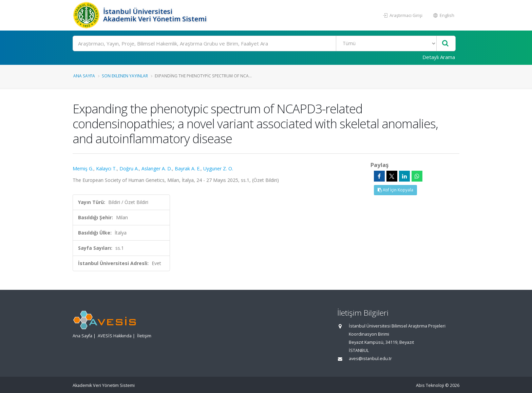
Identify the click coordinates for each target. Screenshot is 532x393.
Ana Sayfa (84, 76)
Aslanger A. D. (157, 169)
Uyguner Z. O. (218, 169)
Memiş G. (83, 169)
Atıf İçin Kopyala (395, 190)
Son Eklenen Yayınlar (125, 76)
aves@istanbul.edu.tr (370, 359)
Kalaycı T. (106, 169)
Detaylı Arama (439, 57)
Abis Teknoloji (430, 385)
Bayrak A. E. (188, 169)
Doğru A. (129, 169)
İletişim (144, 336)
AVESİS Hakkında (115, 336)
